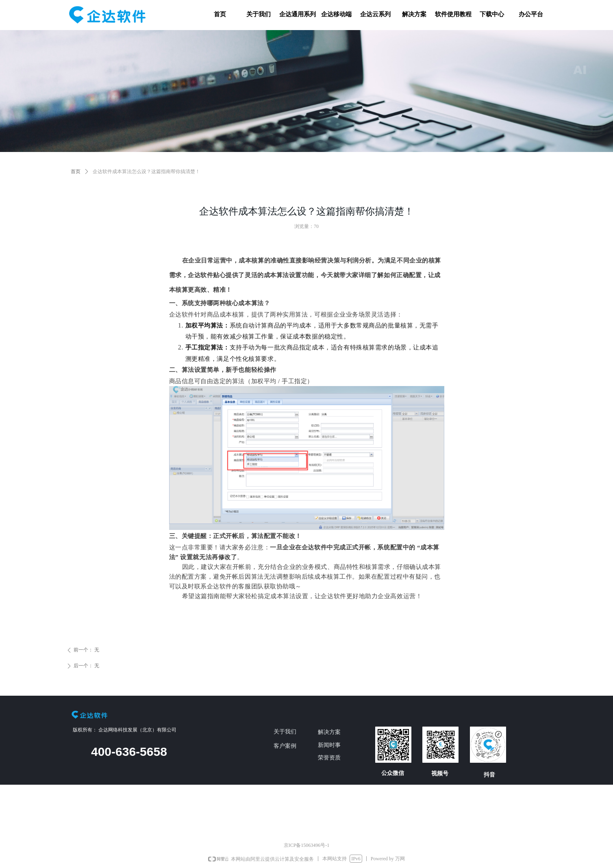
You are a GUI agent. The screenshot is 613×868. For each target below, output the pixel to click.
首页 (76, 171)
